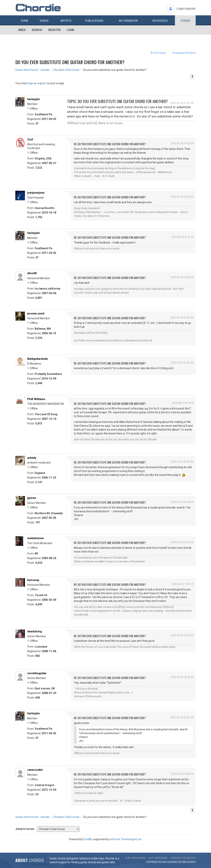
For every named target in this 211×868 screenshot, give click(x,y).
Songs (44, 21)
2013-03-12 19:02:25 (182, 717)
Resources (160, 21)
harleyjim (33, 99)
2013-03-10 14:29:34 (182, 143)
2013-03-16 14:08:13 (182, 774)
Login (70, 30)
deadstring (35, 631)
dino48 (32, 273)
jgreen (32, 498)
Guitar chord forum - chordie (32, 70)
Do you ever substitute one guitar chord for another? (70, 62)
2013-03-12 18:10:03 (182, 635)
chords (191, 862)
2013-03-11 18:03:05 (182, 462)
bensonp (33, 580)
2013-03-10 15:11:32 (183, 237)
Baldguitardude (38, 359)
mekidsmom (35, 538)
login (30, 83)
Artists (66, 21)
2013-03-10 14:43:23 (182, 197)
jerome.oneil (36, 314)
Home (25, 21)
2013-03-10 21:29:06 (182, 317)
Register (54, 30)
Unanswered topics (184, 53)
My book (128, 21)
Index (22, 30)
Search (37, 30)
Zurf (30, 139)
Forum (185, 21)
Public (94, 21)
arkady (32, 458)
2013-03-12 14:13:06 (182, 542)
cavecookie (35, 770)
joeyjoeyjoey (36, 193)
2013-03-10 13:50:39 (182, 103)
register (42, 83)
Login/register (186, 9)
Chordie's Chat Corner (66, 70)
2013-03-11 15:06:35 (182, 363)
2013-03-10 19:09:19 (182, 277)
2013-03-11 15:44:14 (183, 403)
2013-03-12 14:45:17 (183, 584)
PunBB (88, 839)
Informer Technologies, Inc (126, 839)
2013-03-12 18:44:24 (182, 677)
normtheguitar (37, 673)
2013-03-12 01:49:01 (182, 502)
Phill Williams (36, 399)
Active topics (158, 53)
